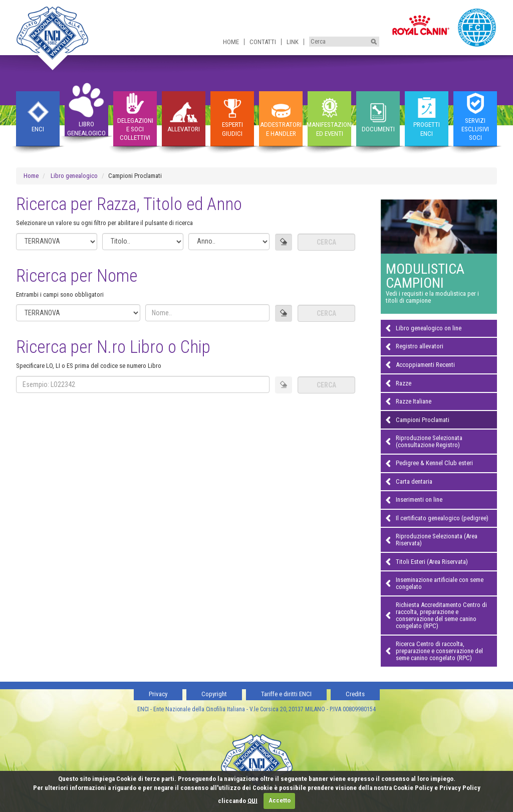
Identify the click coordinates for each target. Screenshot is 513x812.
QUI (252, 800)
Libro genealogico (74, 176)
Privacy (158, 694)
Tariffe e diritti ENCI (286, 694)
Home (231, 42)
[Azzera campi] (284, 242)
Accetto (280, 800)
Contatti (263, 42)
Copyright (214, 694)
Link (293, 42)
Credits (355, 694)
